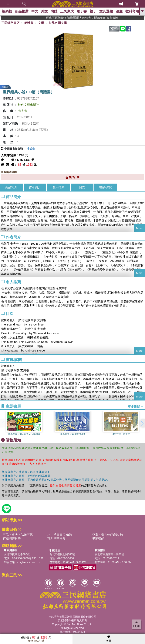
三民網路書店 (10, 23)
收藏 (109, 639)
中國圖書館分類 (14, 149)
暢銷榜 (7, 11)
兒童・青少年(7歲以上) (108, 535)
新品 (22, 11)
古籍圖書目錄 (12, 538)
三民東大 (67, 11)
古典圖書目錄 (56, 538)
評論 (114, 29)
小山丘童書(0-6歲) (60, 535)
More (139, 228)
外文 (44, 11)
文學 (41, 23)
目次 (82, 187)
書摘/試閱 (106, 187)
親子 (93, 11)
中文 (35, 11)
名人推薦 (59, 187)
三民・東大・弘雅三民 (18, 535)
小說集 (31, 149)
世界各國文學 (58, 23)
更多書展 (136, 406)
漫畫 (119, 11)
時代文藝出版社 (29, 105)
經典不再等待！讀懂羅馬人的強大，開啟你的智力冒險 (93, 18)
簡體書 (29, 23)
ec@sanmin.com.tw (29, 562)
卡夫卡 (22, 111)
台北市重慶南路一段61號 (110, 554)
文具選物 (106, 11)
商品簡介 (11, 187)
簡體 (54, 11)
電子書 (82, 11)
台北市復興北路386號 (17, 554)
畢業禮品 (98, 538)
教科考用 (132, 11)
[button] (142, 423)
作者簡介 (35, 187)
